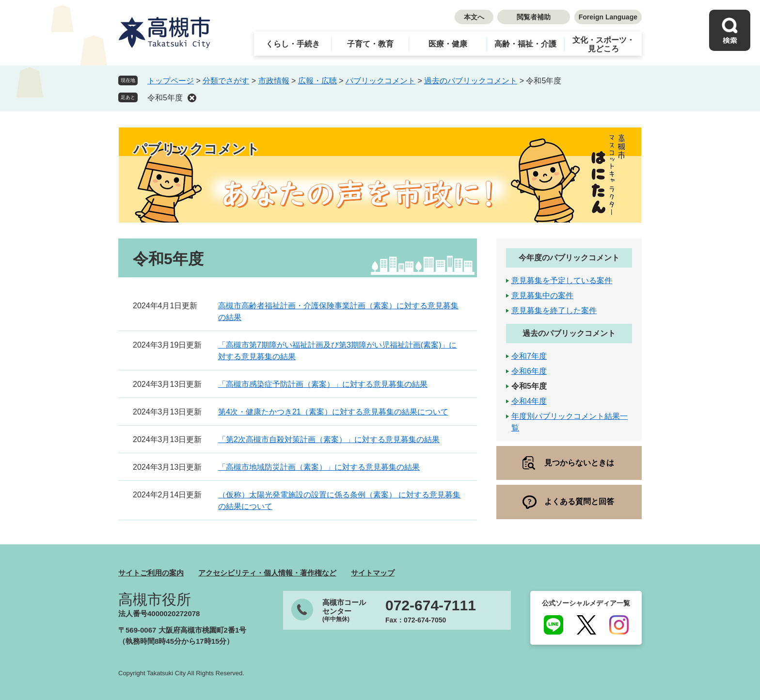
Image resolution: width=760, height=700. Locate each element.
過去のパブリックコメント (471, 81)
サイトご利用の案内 (151, 573)
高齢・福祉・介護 (525, 44)
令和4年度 (529, 401)
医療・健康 (448, 44)
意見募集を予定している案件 (562, 280)
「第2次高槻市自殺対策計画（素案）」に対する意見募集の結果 (329, 439)
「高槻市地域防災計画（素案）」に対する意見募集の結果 (319, 467)
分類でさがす (226, 81)
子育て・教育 (370, 44)
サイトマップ (373, 573)
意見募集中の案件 (542, 295)
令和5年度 (165, 98)
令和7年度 (529, 356)
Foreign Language (608, 17)
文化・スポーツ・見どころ (603, 44)
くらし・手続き (293, 44)
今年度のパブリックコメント (569, 258)
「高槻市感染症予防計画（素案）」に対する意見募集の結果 (323, 384)
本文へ (474, 17)
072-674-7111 (431, 605)
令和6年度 (529, 371)
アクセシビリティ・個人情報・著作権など (267, 573)
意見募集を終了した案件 (554, 310)
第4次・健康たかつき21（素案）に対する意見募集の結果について (333, 412)
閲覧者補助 (534, 17)
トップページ (171, 81)
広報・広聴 (317, 81)
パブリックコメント (380, 81)
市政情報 (274, 81)
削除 (192, 98)
